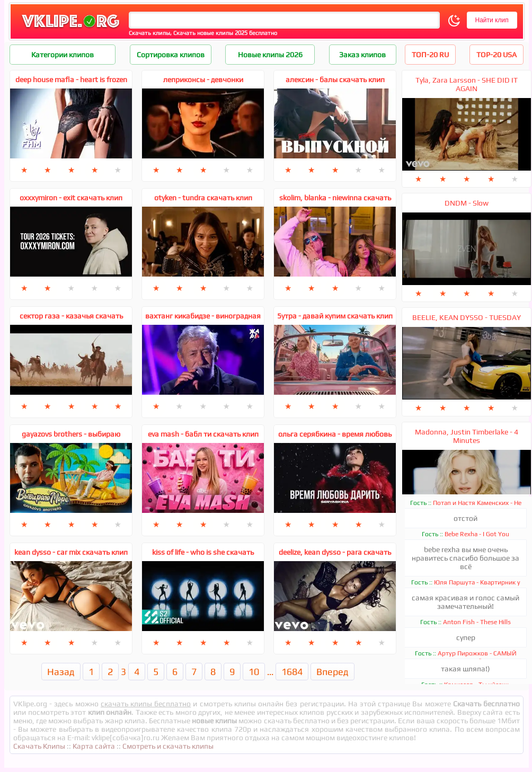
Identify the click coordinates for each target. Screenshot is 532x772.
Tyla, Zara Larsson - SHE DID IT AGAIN (467, 84)
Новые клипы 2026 (270, 55)
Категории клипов (63, 55)
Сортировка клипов (171, 55)
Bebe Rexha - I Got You (477, 534)
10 (254, 672)
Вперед (332, 672)
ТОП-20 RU (430, 55)
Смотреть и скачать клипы (168, 746)
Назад (61, 672)
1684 (292, 672)
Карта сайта (94, 746)
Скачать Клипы (39, 746)
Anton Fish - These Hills (477, 622)
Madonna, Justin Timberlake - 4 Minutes (467, 436)
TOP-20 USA (496, 55)
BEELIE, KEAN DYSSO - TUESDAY (467, 317)
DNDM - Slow (467, 203)
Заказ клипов (362, 55)
